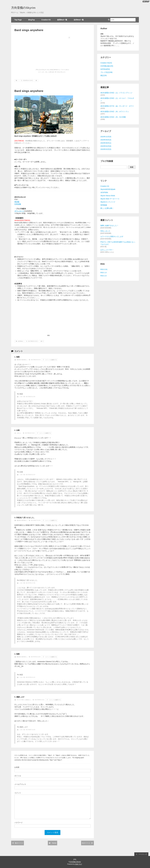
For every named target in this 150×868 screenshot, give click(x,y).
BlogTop (32, 20)
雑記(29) (104, 75)
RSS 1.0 (103, 273)
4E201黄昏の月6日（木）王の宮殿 (113, 117)
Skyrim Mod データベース (110, 199)
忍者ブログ (79, 864)
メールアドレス (20, 784)
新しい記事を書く (107, 208)
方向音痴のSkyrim (23, 8)
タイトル (18, 776)
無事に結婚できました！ (109, 225)
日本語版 (18, 204)
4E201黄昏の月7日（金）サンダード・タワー (117, 106)
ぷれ (18, 433)
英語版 (17, 202)
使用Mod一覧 (62, 20)
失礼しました (105, 231)
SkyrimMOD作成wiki (108, 189)
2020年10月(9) (106, 137)
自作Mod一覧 (79, 20)
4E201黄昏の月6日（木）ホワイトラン (115, 112)
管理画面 (104, 205)
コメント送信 (52, 832)
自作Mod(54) (105, 69)
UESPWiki (104, 192)
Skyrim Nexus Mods (108, 196)
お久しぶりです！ (107, 250)
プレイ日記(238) (106, 72)
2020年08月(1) (106, 143)
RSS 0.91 (104, 269)
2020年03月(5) (106, 149)
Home (52, 843)
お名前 (17, 767)
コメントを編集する (49, 360)
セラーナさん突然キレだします (112, 236)
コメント (18, 793)
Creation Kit (46, 20)
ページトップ (141, 854)
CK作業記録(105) (107, 66)
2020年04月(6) (106, 146)
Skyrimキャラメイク (108, 202)
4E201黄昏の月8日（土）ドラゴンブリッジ (116, 93)
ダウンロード (19, 211)
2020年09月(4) (106, 140)
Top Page (18, 20)
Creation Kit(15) (106, 63)
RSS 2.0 (103, 276)
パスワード (19, 823)
